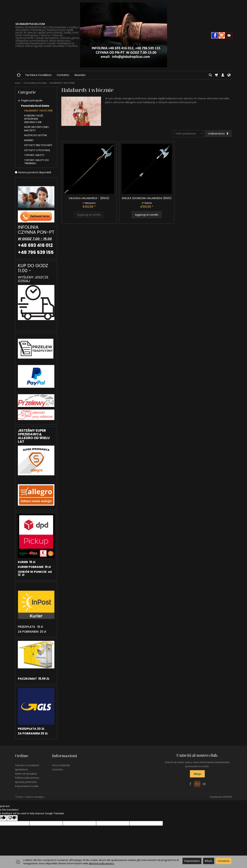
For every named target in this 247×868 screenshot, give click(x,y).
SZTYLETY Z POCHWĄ (37, 150)
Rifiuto (209, 861)
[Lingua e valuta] (229, 75)
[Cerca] (210, 75)
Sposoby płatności (26, 781)
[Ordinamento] (218, 134)
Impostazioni (192, 861)
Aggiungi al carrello (147, 215)
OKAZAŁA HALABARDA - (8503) (89, 198)
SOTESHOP (227, 796)
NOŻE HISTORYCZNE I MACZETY (37, 129)
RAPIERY (29, 140)
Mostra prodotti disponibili (33, 172)
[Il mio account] (223, 75)
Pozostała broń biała (35, 106)
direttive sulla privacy (101, 863)
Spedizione (21, 769)
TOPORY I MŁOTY (34, 155)
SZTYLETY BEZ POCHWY (38, 145)
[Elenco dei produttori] (188, 134)
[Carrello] (217, 75)
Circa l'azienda (61, 764)
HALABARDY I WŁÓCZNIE (38, 110)
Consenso (224, 861)
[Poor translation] (12, 817)
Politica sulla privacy (27, 777)
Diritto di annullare (26, 773)
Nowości (80, 75)
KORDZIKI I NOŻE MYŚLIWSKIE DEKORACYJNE (34, 119)
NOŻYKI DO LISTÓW (36, 135)
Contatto (63, 75)
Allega (197, 774)
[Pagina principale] (124, 35)
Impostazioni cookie (27, 785)
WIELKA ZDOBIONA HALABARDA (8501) (147, 198)
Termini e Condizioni (38, 75)
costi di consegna (35, 796)
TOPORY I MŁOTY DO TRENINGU (37, 162)
